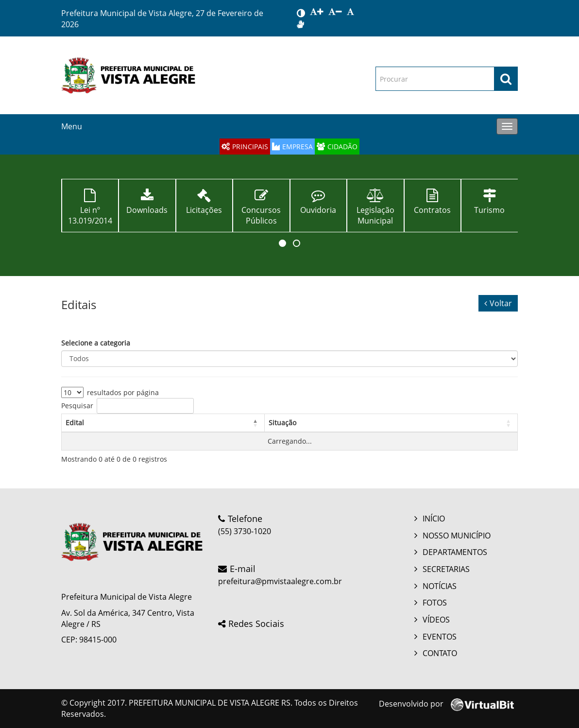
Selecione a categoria (96, 343)
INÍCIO (434, 519)
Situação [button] (282, 423)
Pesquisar (77, 406)
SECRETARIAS (446, 569)
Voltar (498, 303)
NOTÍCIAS (440, 586)
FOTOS (435, 603)
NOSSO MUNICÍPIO (457, 536)
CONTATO (440, 653)
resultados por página (123, 392)
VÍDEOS (436, 620)
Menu (72, 126)
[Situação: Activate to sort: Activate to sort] (391, 423)
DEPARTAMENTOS (455, 552)
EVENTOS (440, 637)
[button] (282, 243)
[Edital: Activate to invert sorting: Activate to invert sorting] (163, 423)
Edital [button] (75, 423)
